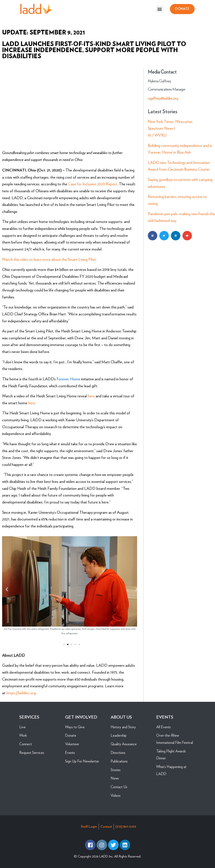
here (91, 396)
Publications (119, 761)
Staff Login (89, 827)
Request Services (32, 753)
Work (23, 735)
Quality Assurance (124, 744)
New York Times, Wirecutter (170, 122)
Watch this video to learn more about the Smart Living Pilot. (49, 259)
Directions (118, 753)
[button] (160, 9)
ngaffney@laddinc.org (163, 98)
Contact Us (119, 787)
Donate (71, 735)
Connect (26, 744)
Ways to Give (75, 727)
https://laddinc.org (21, 693)
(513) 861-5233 (126, 827)
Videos (116, 795)
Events (70, 753)
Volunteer (72, 744)
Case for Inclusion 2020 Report (93, 184)
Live (22, 727)
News (115, 778)
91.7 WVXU (157, 135)
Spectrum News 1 (162, 128)
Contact (106, 827)
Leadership (119, 735)
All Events (163, 727)
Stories (116, 770)
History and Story (123, 727)
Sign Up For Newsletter (82, 761)
